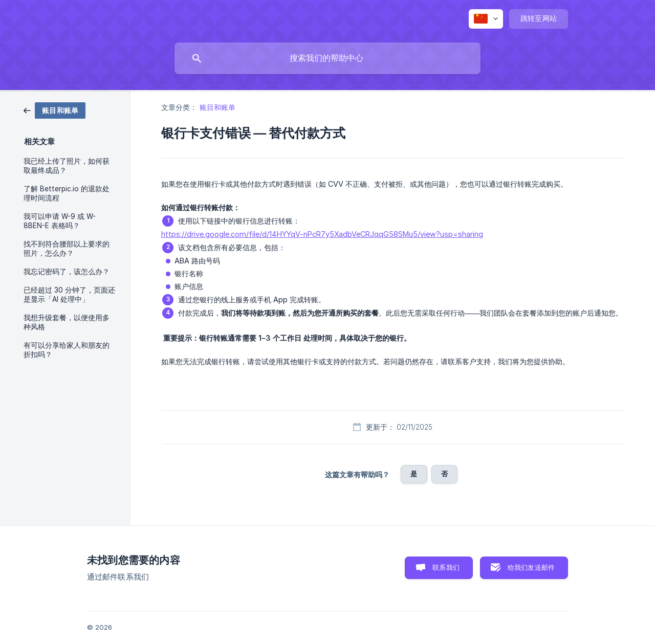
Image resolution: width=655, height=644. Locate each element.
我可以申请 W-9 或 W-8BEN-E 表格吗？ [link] (60, 221)
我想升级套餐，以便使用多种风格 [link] (67, 322)
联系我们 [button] (446, 567)
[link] (54, 110)
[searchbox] (327, 58)
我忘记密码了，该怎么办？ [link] (67, 272)
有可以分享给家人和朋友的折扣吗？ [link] (67, 350)
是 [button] (414, 474)
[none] (486, 19)
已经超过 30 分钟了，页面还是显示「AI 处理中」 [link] (69, 295)
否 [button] (444, 474)
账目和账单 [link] (218, 107)
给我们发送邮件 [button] (531, 567)
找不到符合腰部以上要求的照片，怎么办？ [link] (67, 249)
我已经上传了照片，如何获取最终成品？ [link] (67, 166)
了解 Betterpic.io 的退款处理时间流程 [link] (67, 193)
